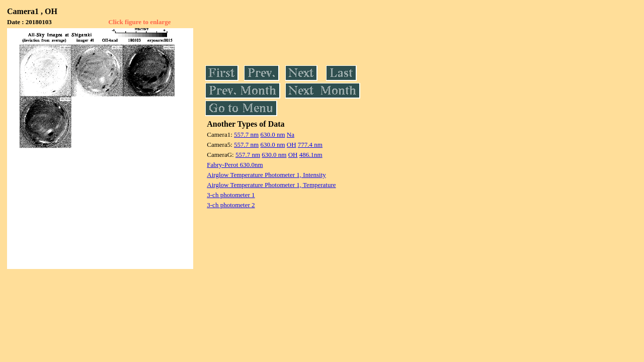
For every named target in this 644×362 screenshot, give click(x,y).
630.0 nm (272, 134)
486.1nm (311, 155)
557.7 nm (246, 134)
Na (291, 134)
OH (292, 145)
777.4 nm (310, 145)
